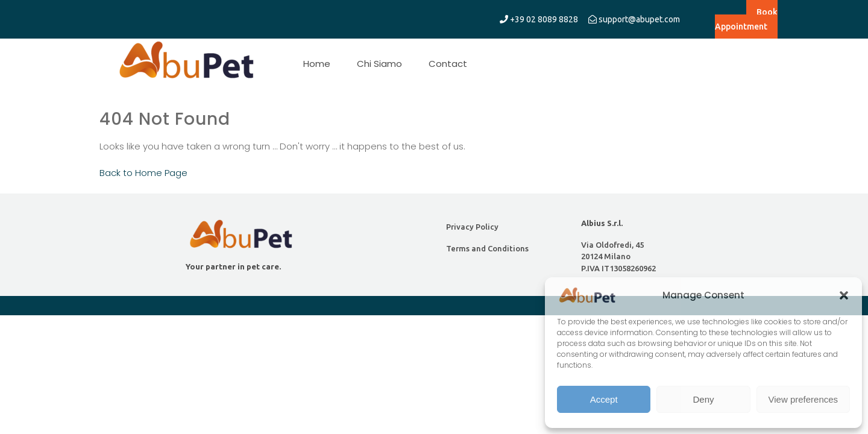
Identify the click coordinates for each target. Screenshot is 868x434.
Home (317, 64)
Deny (703, 399)
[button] (844, 295)
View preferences (804, 399)
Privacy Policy (472, 227)
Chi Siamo (379, 64)
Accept (604, 399)
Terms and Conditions (487, 248)
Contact (448, 64)
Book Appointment (746, 19)
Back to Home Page (143, 173)
